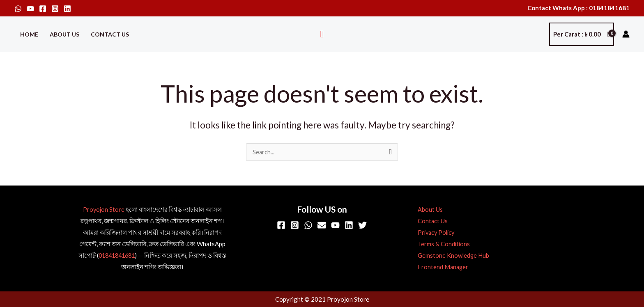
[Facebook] (43, 9)
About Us (64, 34)
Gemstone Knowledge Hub (451, 256)
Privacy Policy (435, 233)
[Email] (322, 226)
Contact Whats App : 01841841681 (578, 8)
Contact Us (110, 34)
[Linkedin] (67, 9)
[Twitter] (362, 226)
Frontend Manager (441, 267)
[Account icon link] (626, 34)
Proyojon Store (104, 210)
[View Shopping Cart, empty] (582, 34)
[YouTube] (30, 9)
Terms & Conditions (442, 244)
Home (29, 34)
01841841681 (116, 256)
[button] (322, 34)
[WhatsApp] (18, 9)
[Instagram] (55, 9)
